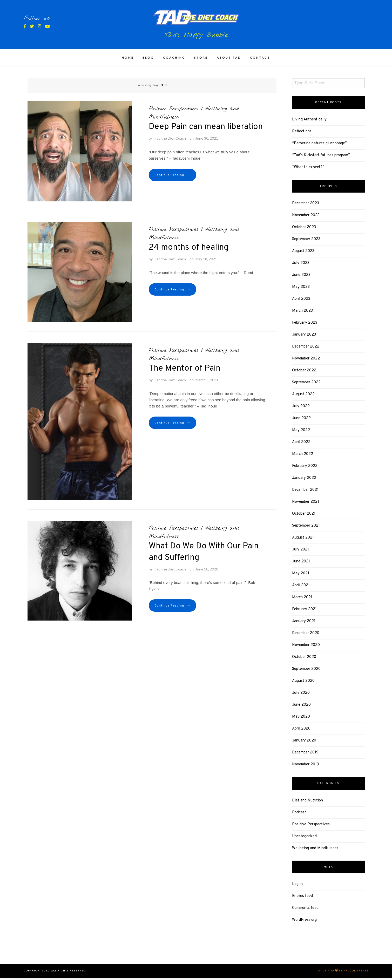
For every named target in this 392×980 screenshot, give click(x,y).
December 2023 (306, 206)
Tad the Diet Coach (170, 141)
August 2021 (303, 540)
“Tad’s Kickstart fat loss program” (321, 158)
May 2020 (301, 719)
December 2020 (306, 635)
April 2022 (301, 444)
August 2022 (303, 397)
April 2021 (301, 588)
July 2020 (301, 695)
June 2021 (301, 564)
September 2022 (306, 385)
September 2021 (306, 528)
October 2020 (304, 659)
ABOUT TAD (229, 60)
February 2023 (305, 325)
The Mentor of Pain (185, 371)
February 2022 (305, 468)
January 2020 (304, 743)
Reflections (302, 134)
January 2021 (304, 624)
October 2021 (304, 516)
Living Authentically (309, 122)
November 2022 (306, 361)
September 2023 (306, 241)
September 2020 (306, 671)
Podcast (299, 815)
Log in (297, 886)
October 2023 (304, 230)
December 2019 (305, 755)
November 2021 (306, 504)
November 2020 (306, 647)
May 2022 (301, 433)
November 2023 (306, 218)
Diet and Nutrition (307, 803)
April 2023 (301, 301)
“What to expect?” (308, 170)
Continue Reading (173, 177)
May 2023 (301, 289)
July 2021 (300, 552)
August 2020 (303, 683)
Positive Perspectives (174, 111)
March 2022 (303, 456)
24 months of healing (189, 250)
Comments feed (305, 910)
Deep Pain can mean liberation (206, 129)
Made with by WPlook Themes (343, 973)
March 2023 (302, 313)
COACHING (174, 60)
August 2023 (303, 253)
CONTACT (260, 60)
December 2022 (306, 349)
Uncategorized (304, 839)
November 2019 (306, 767)
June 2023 (301, 277)
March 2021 (302, 600)
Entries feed (302, 898)
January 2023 (304, 337)
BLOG (148, 60)
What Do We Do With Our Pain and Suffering (204, 554)
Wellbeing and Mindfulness (315, 851)
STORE (201, 60)
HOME (128, 60)
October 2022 (304, 373)
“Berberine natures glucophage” (319, 146)
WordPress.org (304, 922)
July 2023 (301, 265)
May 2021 (301, 576)
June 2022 (301, 421)
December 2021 (305, 492)
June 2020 (301, 707)
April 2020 (301, 731)
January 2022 (304, 480)
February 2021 (304, 612)
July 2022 (301, 409)
